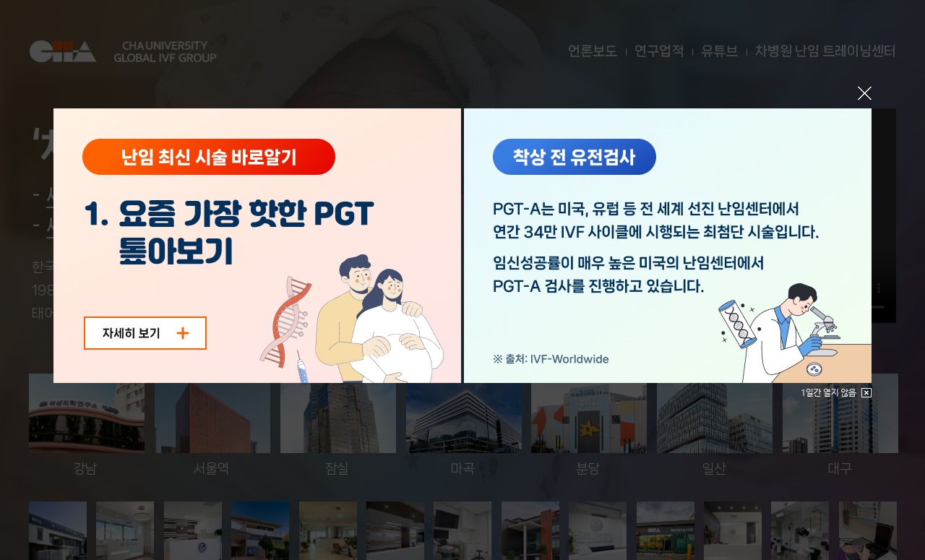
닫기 (865, 93)
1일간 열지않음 (836, 393)
